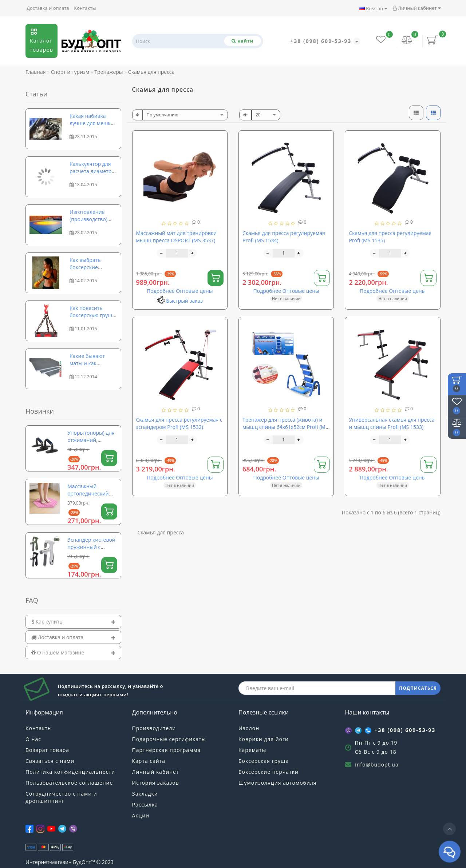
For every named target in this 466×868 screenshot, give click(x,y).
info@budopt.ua (377, 765)
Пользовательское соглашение (69, 783)
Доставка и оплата (48, 8)
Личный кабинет (417, 8)
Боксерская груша (264, 761)
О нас (33, 739)
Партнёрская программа (167, 750)
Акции (141, 815)
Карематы (252, 750)
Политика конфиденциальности (70, 772)
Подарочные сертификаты (169, 739)
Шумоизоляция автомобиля (278, 783)
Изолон (249, 728)
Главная (36, 72)
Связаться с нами (50, 761)
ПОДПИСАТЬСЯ (418, 688)
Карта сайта (149, 761)
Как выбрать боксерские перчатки (85, 267)
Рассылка (145, 805)
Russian (373, 8)
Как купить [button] (73, 622)
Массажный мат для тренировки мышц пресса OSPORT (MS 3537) (177, 237)
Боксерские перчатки (268, 772)
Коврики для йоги (264, 739)
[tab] (73, 622)
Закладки (145, 794)
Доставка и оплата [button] (73, 637)
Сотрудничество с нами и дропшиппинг (61, 797)
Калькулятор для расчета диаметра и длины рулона (92, 171)
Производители (154, 728)
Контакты (85, 8)
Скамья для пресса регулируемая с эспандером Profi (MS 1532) (179, 423)
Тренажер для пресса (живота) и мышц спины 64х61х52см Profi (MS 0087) (285, 427)
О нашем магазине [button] (73, 652)
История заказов (156, 783)
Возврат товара (47, 750)
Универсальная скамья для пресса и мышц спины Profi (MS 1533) (392, 423)
